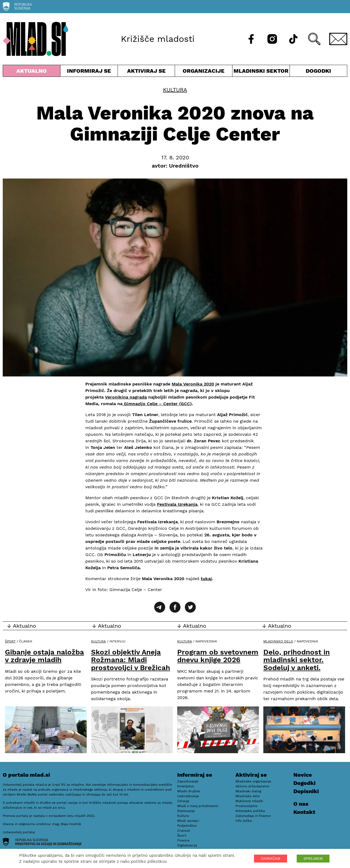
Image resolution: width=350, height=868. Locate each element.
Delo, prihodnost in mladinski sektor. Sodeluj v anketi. (297, 660)
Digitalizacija (187, 845)
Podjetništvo (187, 826)
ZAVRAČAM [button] (271, 859)
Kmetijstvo (186, 786)
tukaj (206, 579)
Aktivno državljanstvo (252, 786)
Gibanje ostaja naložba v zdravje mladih (44, 656)
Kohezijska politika (250, 811)
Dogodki (318, 71)
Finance (183, 840)
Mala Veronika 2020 (193, 384)
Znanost (184, 831)
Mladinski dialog (248, 791)
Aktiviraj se (146, 72)
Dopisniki (306, 791)
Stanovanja (186, 811)
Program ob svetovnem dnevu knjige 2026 (218, 656)
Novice (303, 775)
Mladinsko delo (278, 641)
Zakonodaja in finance (253, 816)
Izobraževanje (188, 796)
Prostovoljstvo (247, 806)
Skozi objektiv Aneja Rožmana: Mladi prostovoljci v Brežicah (131, 660)
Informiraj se (89, 72)
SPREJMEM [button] (313, 859)
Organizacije (204, 72)
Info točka (244, 821)
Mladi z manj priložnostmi (198, 806)
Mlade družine (189, 791)
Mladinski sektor (261, 72)
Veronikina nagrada (126, 397)
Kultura (175, 90)
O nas (301, 804)
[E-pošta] (338, 39)
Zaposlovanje (188, 781)
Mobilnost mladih (249, 801)
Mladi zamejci (188, 821)
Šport (10, 641)
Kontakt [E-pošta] (304, 812)
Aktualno (32, 72)
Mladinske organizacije (253, 781)
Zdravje (183, 801)
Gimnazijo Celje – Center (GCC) (157, 404)
